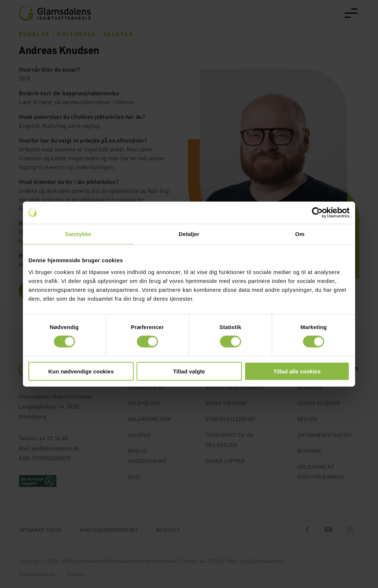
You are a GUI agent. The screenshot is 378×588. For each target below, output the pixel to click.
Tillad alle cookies (297, 371)
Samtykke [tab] (78, 234)
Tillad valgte (189, 371)
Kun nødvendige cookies (81, 371)
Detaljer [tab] (189, 234)
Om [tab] (300, 234)
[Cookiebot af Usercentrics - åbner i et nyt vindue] (317, 213)
